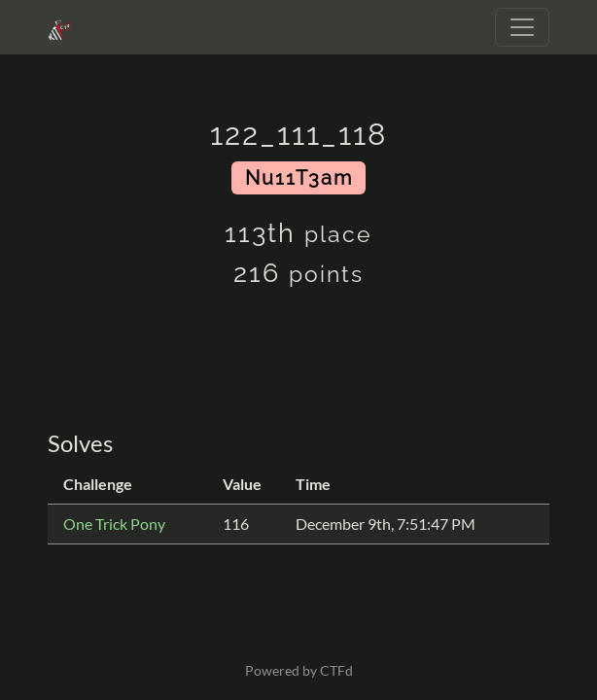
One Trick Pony (114, 524)
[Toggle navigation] (522, 27)
